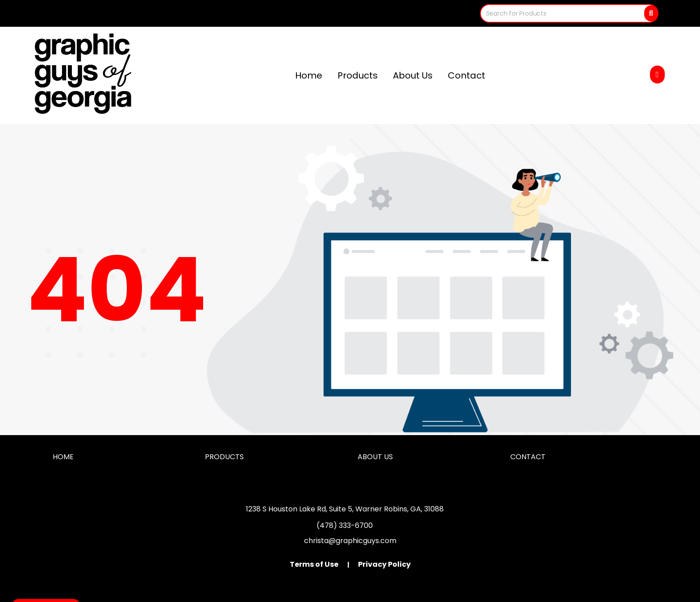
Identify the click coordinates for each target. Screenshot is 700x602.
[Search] (651, 13)
